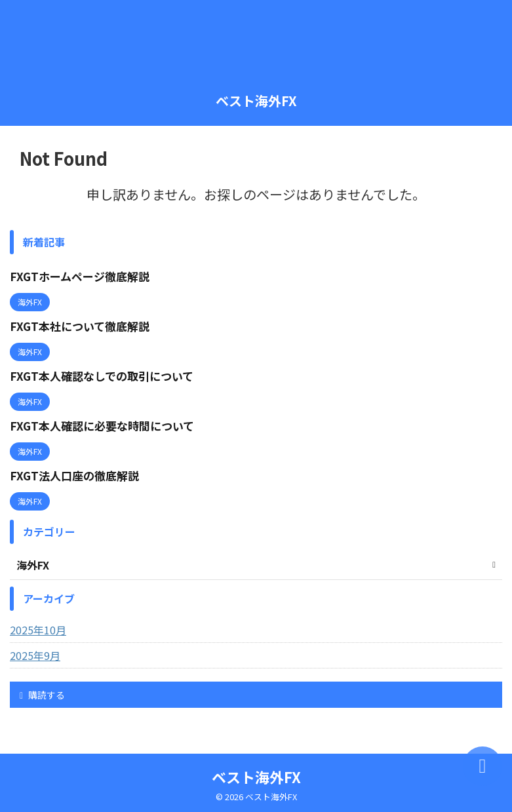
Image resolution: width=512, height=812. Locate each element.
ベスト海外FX (256, 101)
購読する (42, 691)
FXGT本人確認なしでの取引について (106, 374)
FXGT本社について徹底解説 (83, 325)
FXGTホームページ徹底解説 (83, 276)
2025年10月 (38, 627)
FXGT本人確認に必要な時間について (107, 423)
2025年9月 (35, 652)
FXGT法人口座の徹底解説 (77, 473)
